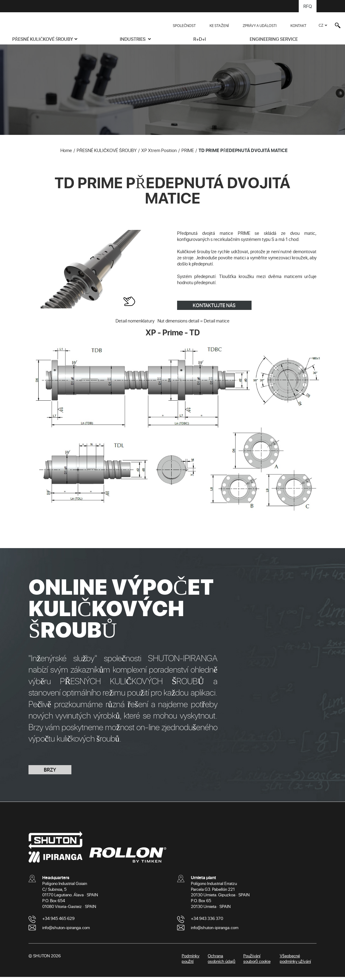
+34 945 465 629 (58, 921)
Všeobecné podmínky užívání (295, 961)
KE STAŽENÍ (219, 25)
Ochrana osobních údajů (222, 961)
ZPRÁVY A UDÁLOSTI (260, 25)
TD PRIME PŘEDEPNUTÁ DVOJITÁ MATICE (243, 153)
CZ (321, 25)
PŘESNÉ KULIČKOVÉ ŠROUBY (43, 39)
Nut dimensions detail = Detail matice (193, 324)
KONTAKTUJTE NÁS (214, 308)
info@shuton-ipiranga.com (66, 930)
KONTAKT (298, 25)
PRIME (188, 153)
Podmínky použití (191, 961)
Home (66, 153)
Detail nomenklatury (135, 324)
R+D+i (200, 39)
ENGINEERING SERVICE (274, 39)
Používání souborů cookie (257, 961)
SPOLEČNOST (184, 25)
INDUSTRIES (133, 39)
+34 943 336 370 (207, 921)
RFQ (308, 6)
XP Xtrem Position (159, 153)
